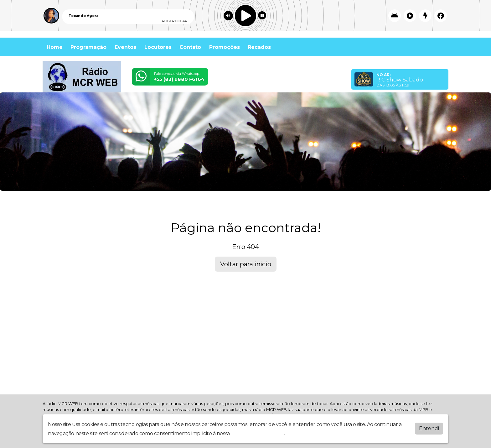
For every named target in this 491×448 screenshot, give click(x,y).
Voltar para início (246, 264)
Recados (259, 47)
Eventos (125, 47)
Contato (190, 47)
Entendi (429, 428)
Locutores (158, 47)
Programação (88, 47)
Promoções (225, 47)
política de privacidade (257, 433)
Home (55, 47)
